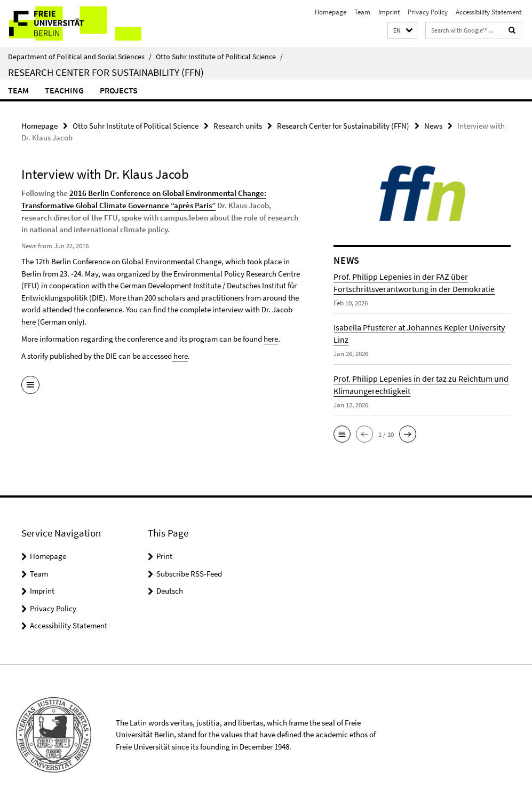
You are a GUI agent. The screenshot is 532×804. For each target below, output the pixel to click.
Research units (238, 126)
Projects (119, 90)
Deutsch (170, 591)
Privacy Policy (428, 12)
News (433, 126)
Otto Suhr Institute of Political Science (219, 57)
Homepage (331, 12)
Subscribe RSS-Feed (189, 574)
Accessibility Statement (489, 12)
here (29, 321)
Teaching (64, 90)
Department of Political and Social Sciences (80, 57)
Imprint (389, 12)
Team (362, 12)
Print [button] (164, 556)
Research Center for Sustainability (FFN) (106, 72)
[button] (402, 31)
